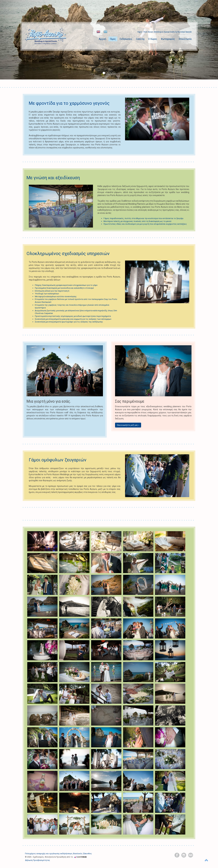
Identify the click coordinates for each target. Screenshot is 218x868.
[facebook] (177, 855)
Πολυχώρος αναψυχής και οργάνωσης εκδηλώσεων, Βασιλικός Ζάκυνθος (58, 854)
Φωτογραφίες (168, 39)
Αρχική (102, 39)
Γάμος (113, 39)
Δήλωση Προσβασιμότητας (37, 860)
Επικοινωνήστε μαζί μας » (128, 425)
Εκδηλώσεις (126, 39)
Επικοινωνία (185, 39)
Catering (140, 39)
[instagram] (184, 855)
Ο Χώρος (153, 39)
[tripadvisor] (191, 855)
